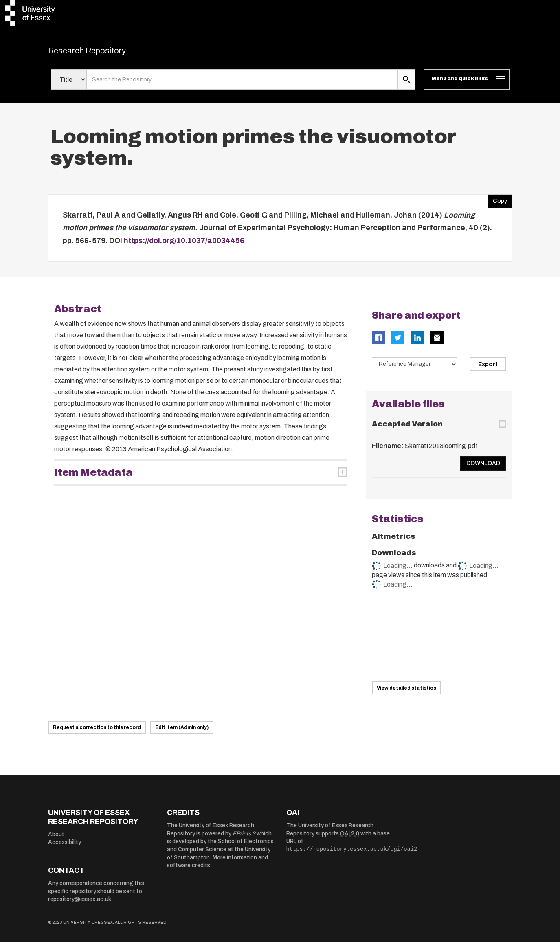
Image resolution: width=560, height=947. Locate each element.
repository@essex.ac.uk (80, 904)
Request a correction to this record (97, 733)
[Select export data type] (415, 369)
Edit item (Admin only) (182, 733)
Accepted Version (407, 429)
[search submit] (406, 85)
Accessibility (65, 847)
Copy (497, 204)
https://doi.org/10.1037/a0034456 (184, 246)
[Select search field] (69, 85)
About (56, 839)
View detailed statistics (406, 693)
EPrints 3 (244, 838)
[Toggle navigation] (467, 85)
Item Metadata (93, 478)
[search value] (243, 85)
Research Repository (105, 53)
